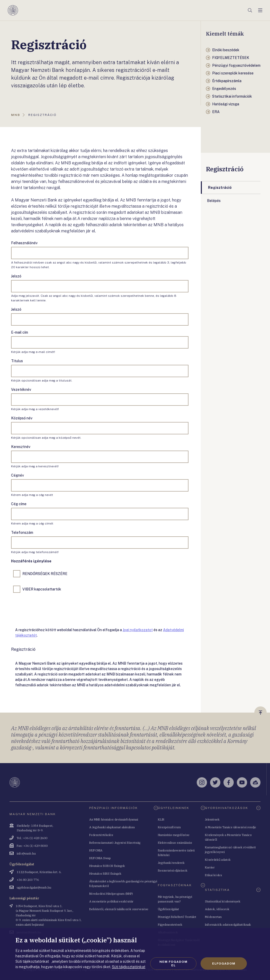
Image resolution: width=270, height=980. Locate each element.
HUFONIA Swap (100, 858)
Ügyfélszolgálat (168, 909)
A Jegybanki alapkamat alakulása (112, 827)
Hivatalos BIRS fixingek (105, 873)
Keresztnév (21, 447)
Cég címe (19, 504)
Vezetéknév (21, 390)
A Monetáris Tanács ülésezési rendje (231, 827)
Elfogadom (224, 964)
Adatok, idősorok (217, 909)
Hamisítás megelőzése (174, 835)
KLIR (161, 819)
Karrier (210, 867)
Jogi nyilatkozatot (138, 630)
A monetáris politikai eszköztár (111, 901)
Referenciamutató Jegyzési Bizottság (115, 843)
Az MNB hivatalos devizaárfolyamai (114, 819)
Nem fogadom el (173, 964)
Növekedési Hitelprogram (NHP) (111, 894)
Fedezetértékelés (101, 835)
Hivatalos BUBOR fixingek (107, 866)
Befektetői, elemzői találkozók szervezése (119, 909)
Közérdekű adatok (218, 860)
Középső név (22, 418)
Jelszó (16, 276)
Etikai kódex (214, 875)
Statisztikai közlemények (223, 901)
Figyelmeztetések (170, 924)
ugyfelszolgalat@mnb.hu (34, 887)
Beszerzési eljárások (173, 870)
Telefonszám (22, 533)
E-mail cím (20, 332)
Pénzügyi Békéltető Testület (177, 917)
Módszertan (213, 917)
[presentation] (50, 609)
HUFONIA (96, 850)
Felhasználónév (24, 243)
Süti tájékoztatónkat (129, 967)
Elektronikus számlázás (175, 843)
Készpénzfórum (169, 827)
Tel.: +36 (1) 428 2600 (32, 838)
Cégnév (17, 475)
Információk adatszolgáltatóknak (228, 924)
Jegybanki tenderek (171, 863)
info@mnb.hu (26, 853)
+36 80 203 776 (28, 880)
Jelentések (212, 819)
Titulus (17, 361)
